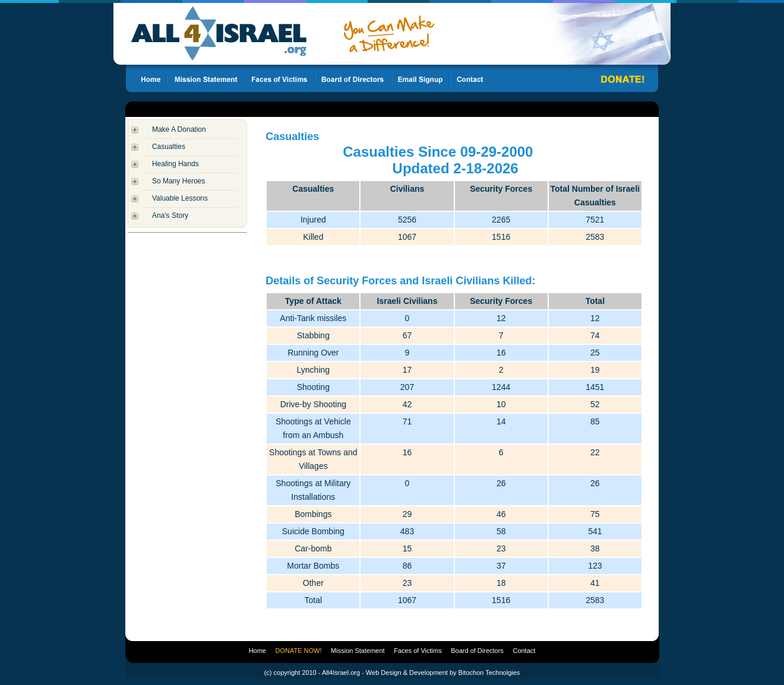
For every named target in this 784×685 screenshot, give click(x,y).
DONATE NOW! (299, 651)
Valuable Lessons (180, 198)
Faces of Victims (418, 651)
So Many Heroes (178, 181)
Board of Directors (477, 651)
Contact (524, 651)
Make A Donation (179, 129)
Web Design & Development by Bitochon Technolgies (443, 673)
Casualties (169, 147)
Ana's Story (170, 215)
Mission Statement (358, 651)
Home (257, 651)
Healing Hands (176, 164)
